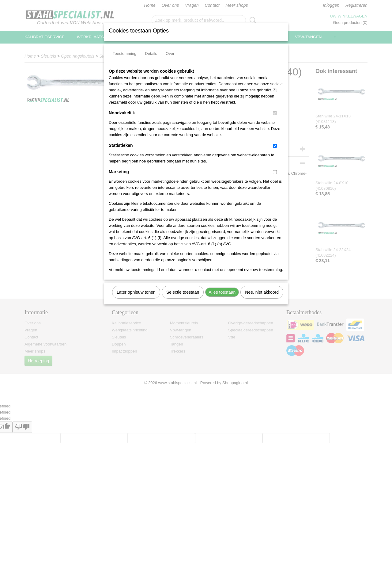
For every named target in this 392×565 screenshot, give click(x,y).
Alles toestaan (222, 292)
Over (170, 53)
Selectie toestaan (183, 292)
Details (151, 53)
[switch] (275, 113)
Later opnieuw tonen (136, 292)
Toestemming (124, 53)
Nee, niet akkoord (262, 292)
